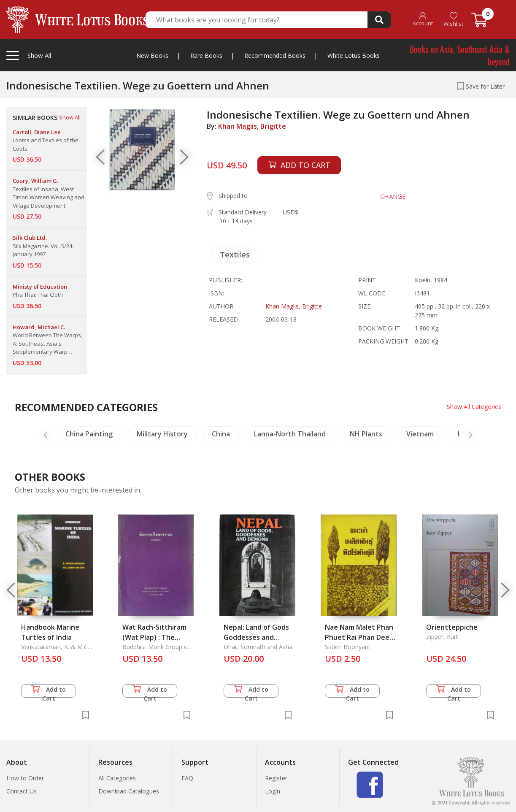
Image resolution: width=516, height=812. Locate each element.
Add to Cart (49, 692)
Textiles (235, 254)
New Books (152, 55)
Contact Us (22, 791)
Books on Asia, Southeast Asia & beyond (460, 55)
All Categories (117, 778)
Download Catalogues (129, 791)
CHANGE (393, 196)
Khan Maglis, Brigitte (252, 126)
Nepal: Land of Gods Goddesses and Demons (256, 637)
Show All (70, 117)
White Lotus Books (354, 55)
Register (276, 778)
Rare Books (206, 55)
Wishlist (453, 20)
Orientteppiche (452, 627)
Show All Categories (474, 407)
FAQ (187, 778)
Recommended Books (275, 55)
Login (273, 791)
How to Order (25, 778)
